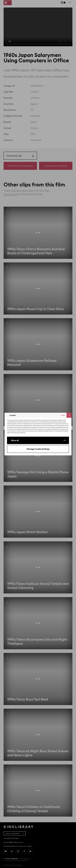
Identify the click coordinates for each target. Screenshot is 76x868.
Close (63, 415)
